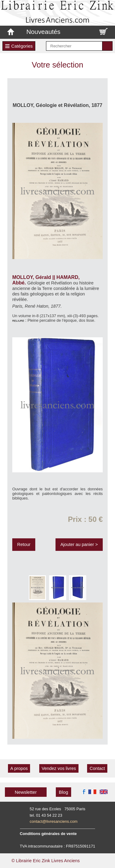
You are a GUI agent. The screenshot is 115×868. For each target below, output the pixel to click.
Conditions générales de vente (48, 834)
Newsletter (26, 792)
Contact (97, 768)
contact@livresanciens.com (54, 821)
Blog (63, 792)
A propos (19, 768)
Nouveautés (43, 32)
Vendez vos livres (59, 768)
